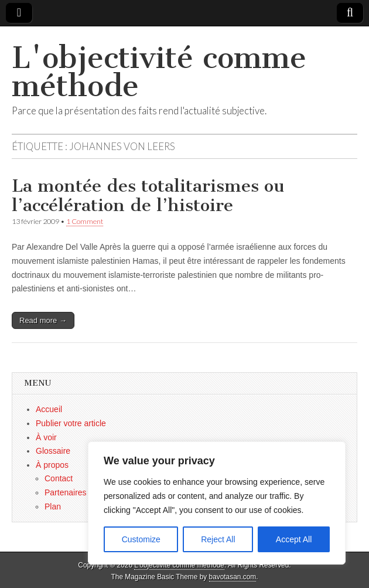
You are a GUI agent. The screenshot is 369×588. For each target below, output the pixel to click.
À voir (46, 437)
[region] (217, 503)
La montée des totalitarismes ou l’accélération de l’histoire (148, 196)
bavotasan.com (233, 577)
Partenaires (66, 492)
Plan (53, 507)
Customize (141, 539)
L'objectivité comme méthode (159, 72)
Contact (59, 478)
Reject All (218, 539)
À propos (52, 465)
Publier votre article (71, 423)
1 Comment (85, 221)
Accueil (49, 409)
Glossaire (53, 451)
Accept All (294, 539)
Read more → (43, 320)
